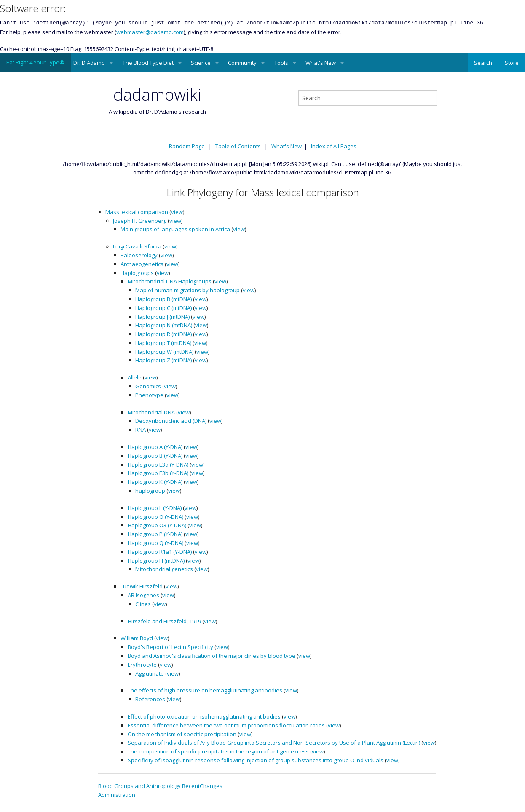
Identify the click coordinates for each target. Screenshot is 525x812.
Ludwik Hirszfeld (142, 586)
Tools (281, 63)
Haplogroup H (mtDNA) (156, 561)
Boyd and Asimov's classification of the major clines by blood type (212, 656)
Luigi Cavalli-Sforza (137, 246)
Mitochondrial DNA (151, 412)
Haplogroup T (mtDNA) (163, 343)
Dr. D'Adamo (89, 63)
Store (512, 63)
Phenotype (149, 395)
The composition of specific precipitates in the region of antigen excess (218, 751)
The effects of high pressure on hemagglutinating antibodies (205, 690)
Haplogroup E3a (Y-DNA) (158, 465)
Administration (117, 795)
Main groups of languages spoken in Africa (175, 229)
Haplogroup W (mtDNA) (164, 352)
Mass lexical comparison (137, 212)
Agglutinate (150, 673)
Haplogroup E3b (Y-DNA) (158, 473)
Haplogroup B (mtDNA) (163, 299)
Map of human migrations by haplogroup (187, 290)
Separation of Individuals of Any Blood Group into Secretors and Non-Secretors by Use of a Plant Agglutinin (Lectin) (274, 743)
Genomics (148, 386)
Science (201, 63)
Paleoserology (139, 255)
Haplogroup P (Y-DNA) (155, 534)
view (177, 212)
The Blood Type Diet (148, 63)
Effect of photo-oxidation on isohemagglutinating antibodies (204, 716)
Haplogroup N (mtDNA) (164, 325)
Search (483, 63)
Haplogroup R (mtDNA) (163, 334)
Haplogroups (137, 273)
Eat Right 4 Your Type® (35, 62)
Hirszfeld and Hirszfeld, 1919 (164, 621)
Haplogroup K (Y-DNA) (155, 482)
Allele (135, 377)
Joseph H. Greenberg (140, 221)
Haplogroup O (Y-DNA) (155, 517)
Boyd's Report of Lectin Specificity (170, 647)
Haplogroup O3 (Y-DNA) (157, 525)
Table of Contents (238, 146)
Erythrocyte (142, 665)
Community (242, 63)
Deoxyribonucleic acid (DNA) (171, 421)
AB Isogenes (143, 595)
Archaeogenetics (142, 264)
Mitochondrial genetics (164, 569)
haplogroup (150, 491)
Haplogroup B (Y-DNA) (155, 456)
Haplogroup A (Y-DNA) (155, 447)
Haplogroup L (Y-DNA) (155, 508)
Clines (143, 604)
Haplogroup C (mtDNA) (163, 308)
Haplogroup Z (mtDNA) (163, 360)
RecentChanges (202, 786)
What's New (321, 63)
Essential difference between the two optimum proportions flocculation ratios (226, 725)
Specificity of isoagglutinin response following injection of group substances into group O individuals (256, 760)
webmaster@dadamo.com (150, 32)
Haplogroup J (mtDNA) (162, 317)
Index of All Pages (334, 146)
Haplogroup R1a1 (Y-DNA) (160, 552)
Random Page (187, 146)
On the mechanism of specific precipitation (182, 734)
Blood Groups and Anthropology (139, 786)
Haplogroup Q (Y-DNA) (155, 543)
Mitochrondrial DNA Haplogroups (170, 281)
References (150, 699)
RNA (141, 430)
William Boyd (137, 638)
